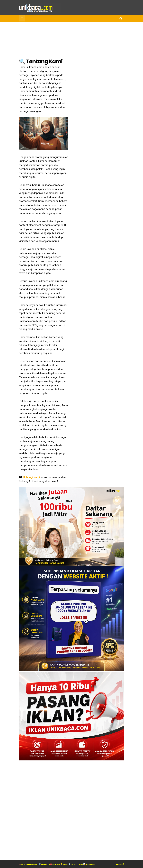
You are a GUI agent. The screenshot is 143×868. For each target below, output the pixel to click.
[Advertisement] (40, 808)
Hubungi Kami (31, 477)
